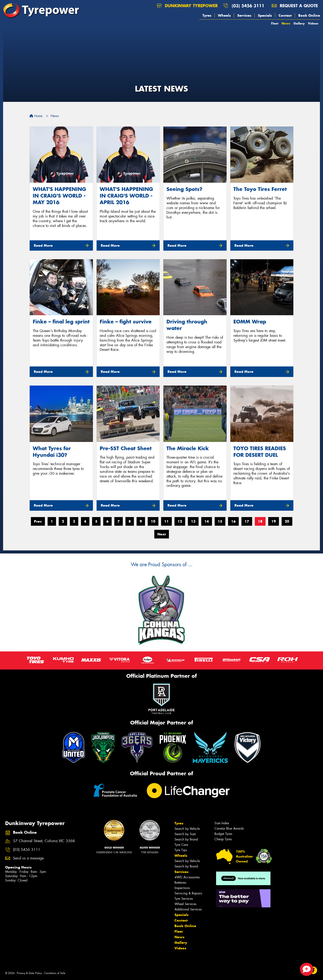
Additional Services (188, 909)
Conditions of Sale (55, 973)
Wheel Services (185, 904)
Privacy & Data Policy (29, 973)
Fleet (275, 23)
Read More (43, 245)
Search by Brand (186, 839)
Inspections (182, 888)
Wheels (224, 15)
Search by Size (185, 834)
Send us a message (28, 858)
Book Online (309, 15)
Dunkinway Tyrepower (187, 6)
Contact (285, 15)
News (286, 23)
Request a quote (295, 6)
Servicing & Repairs (188, 893)
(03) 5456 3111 (248, 6)
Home (36, 116)
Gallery (299, 23)
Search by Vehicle (187, 829)
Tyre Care (181, 845)
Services (244, 15)
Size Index (222, 823)
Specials (265, 15)
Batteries (180, 883)
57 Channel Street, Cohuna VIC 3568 (44, 841)
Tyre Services (184, 899)
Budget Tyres (223, 834)
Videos (313, 23)
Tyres (207, 15)
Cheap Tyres (223, 839)
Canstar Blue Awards (229, 828)
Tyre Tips (181, 850)
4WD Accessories (187, 877)
